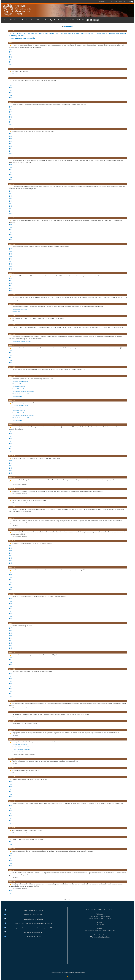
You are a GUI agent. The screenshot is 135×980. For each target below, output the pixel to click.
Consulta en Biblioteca (18, 384)
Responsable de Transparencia (20, 309)
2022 (11, 57)
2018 (11, 136)
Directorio (14, 20)
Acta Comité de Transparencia (20, 744)
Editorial (69, 20)
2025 (11, 64)
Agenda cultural (56, 20)
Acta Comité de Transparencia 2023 (21, 747)
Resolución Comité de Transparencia (21, 749)
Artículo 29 (68, 26)
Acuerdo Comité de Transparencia (21, 752)
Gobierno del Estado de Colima (33, 915)
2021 (11, 54)
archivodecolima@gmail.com (100, 937)
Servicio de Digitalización (19, 386)
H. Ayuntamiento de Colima (33, 932)
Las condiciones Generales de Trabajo (22, 341)
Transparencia (104, 2)
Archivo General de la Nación (33, 919)
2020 (11, 52)
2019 (11, 49)
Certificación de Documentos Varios (21, 394)
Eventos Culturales (17, 396)
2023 (11, 59)
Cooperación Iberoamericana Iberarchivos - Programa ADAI (33, 928)
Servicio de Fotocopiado (19, 389)
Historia (24, 20)
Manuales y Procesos (17, 36)
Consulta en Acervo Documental (20, 381)
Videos (80, 20)
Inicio (5, 20)
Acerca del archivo (38, 20)
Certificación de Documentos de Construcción (24, 391)
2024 (11, 62)
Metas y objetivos (17, 83)
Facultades (15, 74)
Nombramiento (16, 312)
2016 (11, 191)
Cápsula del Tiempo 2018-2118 (33, 910)
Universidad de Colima (33, 937)
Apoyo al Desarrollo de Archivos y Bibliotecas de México (33, 923)
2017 (11, 107)
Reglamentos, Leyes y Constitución (22, 38)
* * (68, 976)
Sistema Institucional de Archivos (122, 2)
